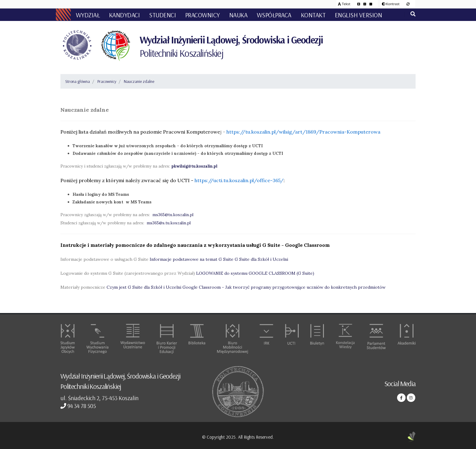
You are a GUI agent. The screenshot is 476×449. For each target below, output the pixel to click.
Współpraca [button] (274, 15)
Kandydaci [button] (124, 15)
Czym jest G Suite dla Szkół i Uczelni (144, 287)
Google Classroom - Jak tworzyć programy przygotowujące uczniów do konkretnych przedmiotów (284, 287)
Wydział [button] (88, 15)
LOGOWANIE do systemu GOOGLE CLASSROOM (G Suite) (255, 273)
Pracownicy (107, 81)
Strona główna (78, 81)
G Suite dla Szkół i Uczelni (261, 259)
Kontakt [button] (313, 15)
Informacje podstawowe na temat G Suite (192, 259)
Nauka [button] (238, 15)
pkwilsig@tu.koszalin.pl (194, 166)
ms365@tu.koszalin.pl (173, 215)
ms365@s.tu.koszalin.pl (169, 223)
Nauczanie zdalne (139, 81)
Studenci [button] (162, 15)
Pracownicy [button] (202, 15)
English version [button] (359, 15)
